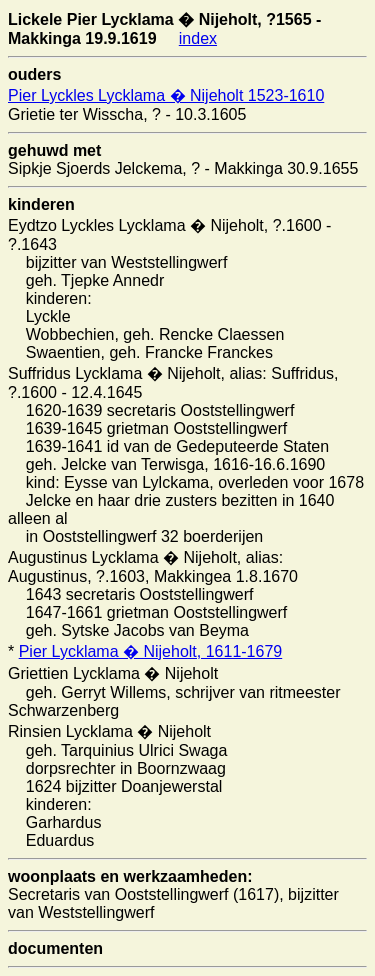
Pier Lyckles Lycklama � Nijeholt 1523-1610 (166, 95)
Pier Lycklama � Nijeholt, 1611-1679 (151, 651)
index (198, 38)
